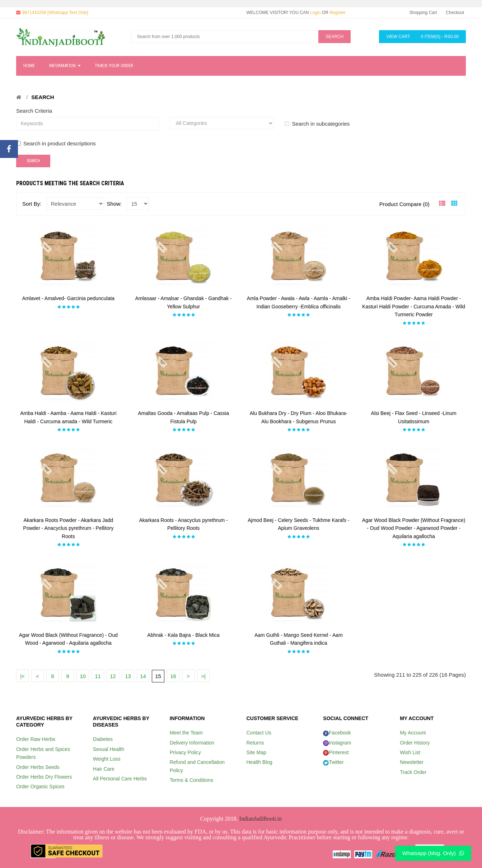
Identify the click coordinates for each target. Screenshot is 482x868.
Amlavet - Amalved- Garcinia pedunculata (69, 298)
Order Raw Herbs (36, 739)
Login (315, 13)
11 (98, 676)
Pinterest (336, 752)
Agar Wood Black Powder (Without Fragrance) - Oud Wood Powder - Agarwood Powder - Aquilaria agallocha (414, 528)
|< (22, 676)
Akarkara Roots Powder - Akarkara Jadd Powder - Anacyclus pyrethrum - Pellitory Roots (68, 528)
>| (203, 676)
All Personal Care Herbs (120, 779)
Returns (255, 743)
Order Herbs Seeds (38, 767)
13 (128, 676)
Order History (415, 743)
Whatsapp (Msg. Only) (433, 853)
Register (338, 13)
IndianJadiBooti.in (261, 819)
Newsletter (412, 762)
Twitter (333, 762)
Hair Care (104, 769)
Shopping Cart (423, 13)
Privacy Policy (185, 752)
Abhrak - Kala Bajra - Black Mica (183, 635)
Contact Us (259, 733)
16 (173, 676)
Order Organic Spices (40, 787)
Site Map (256, 752)
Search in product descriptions (56, 143)
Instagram (337, 743)
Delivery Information (192, 743)
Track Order (413, 772)
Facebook (337, 733)
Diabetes (103, 739)
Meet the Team (186, 733)
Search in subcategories (317, 124)
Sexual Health (109, 749)
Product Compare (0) (404, 204)
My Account (413, 733)
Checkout (455, 13)
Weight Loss (107, 759)
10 (83, 676)
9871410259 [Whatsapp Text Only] (55, 13)
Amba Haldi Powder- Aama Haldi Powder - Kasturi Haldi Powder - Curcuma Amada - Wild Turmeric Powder (414, 306)
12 (113, 676)
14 (143, 676)
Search (43, 97)
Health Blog (259, 762)
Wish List (410, 752)
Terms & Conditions (191, 780)
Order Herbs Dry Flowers (44, 777)
